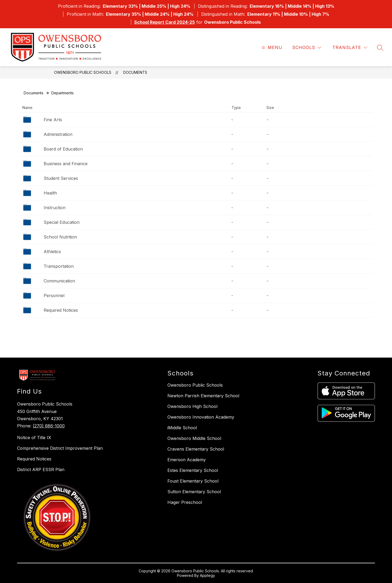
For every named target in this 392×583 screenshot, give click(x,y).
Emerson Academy (187, 460)
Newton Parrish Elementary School (203, 396)
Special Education (62, 222)
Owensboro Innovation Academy (201, 417)
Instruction (55, 208)
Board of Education (63, 149)
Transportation (59, 266)
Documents (135, 72)
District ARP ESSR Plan (41, 469)
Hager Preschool (185, 502)
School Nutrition (60, 237)
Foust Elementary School (193, 481)
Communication (59, 281)
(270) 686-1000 (49, 426)
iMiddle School (182, 428)
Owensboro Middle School (194, 438)
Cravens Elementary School (196, 449)
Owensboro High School (192, 406)
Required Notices (61, 310)
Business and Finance (66, 164)
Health (50, 193)
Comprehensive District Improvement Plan (60, 448)
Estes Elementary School (193, 470)
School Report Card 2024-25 (164, 22)
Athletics (52, 252)
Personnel (54, 295)
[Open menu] (271, 48)
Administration (58, 134)
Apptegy (207, 575)
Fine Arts (53, 120)
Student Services (61, 178)
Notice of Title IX (34, 438)
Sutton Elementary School (194, 492)
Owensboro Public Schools (83, 72)
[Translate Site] (350, 48)
